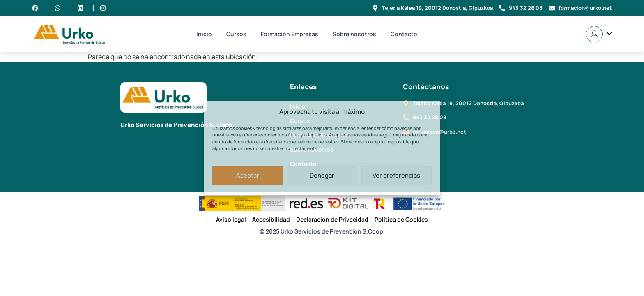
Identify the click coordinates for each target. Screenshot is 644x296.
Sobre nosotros (354, 34)
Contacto (404, 34)
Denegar (322, 175)
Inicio (204, 34)
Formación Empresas (290, 34)
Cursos (236, 34)
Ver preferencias (396, 175)
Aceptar (248, 175)
